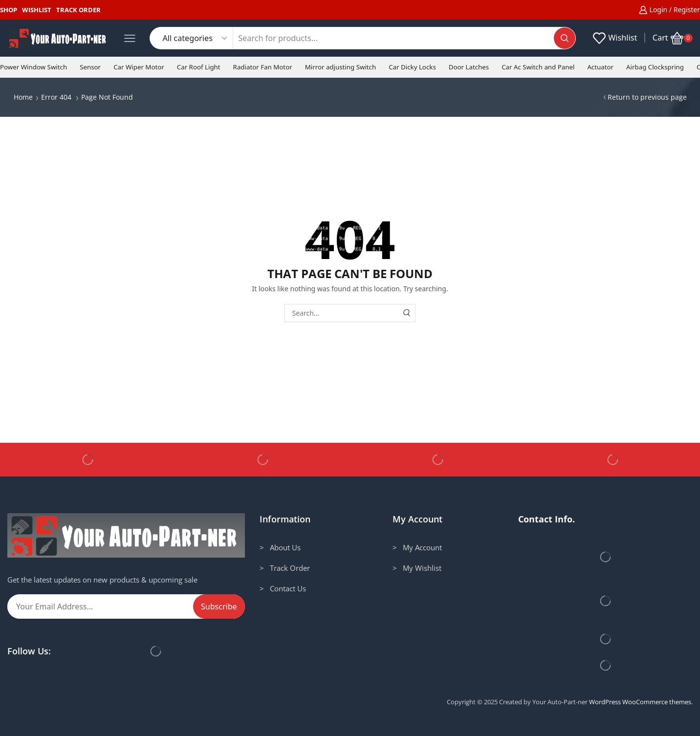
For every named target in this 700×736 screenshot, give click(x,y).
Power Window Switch (33, 67)
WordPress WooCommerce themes (640, 702)
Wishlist (37, 10)
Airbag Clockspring (655, 67)
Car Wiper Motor (139, 67)
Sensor (90, 67)
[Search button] (565, 38)
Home (23, 97)
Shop (9, 10)
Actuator (600, 67)
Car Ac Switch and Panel (538, 67)
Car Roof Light (199, 67)
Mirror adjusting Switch (341, 67)
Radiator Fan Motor (263, 67)
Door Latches (469, 67)
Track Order (78, 10)
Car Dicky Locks (412, 67)
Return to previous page (647, 97)
